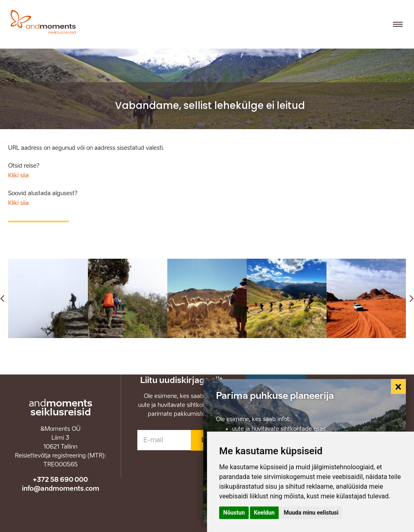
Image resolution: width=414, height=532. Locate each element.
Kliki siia (18, 176)
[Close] (399, 387)
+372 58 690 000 (60, 480)
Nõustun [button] (234, 513)
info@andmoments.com (61, 488)
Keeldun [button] (264, 513)
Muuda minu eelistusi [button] (311, 513)
